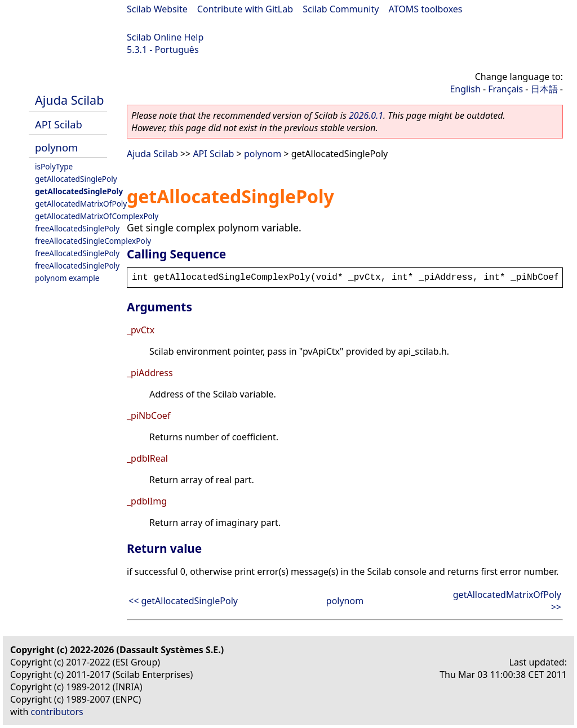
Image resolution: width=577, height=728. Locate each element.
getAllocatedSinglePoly (76, 179)
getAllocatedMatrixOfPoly (81, 204)
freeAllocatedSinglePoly (77, 228)
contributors (57, 712)
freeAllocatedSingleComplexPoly (93, 241)
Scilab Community (341, 9)
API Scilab (59, 124)
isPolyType (54, 166)
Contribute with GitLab (245, 9)
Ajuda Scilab (69, 100)
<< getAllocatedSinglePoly (183, 601)
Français (505, 89)
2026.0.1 (366, 115)
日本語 (544, 89)
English (465, 89)
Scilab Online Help (165, 37)
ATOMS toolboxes (426, 9)
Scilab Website (157, 9)
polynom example (67, 278)
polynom (56, 147)
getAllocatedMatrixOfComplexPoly (97, 216)
